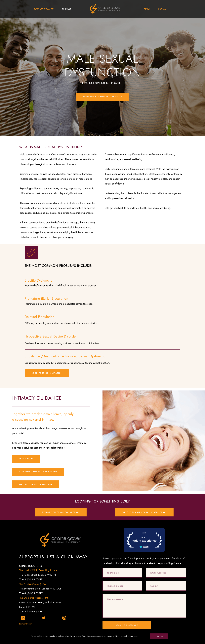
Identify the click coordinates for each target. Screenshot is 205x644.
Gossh (120, 639)
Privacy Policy (25, 624)
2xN (74, 639)
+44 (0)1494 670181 (31, 579)
